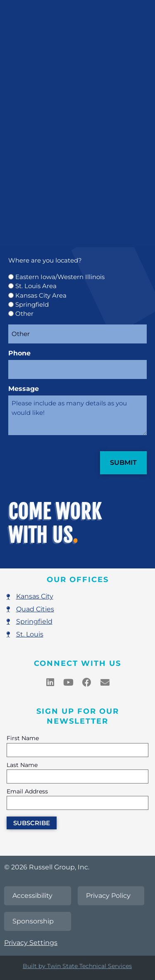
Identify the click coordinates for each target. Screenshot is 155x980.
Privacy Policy (108, 896)
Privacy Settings (31, 943)
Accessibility (32, 896)
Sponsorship (33, 921)
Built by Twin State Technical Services (77, 966)
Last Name (22, 765)
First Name (23, 739)
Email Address (27, 792)
